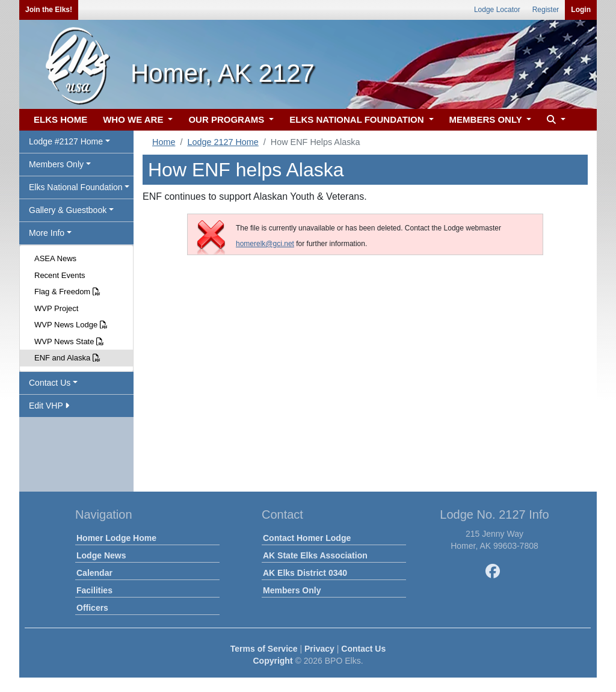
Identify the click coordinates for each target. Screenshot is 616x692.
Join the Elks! (49, 10)
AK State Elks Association (315, 555)
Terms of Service (264, 649)
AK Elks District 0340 (305, 573)
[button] (555, 120)
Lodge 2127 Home (223, 142)
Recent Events (60, 275)
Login (581, 10)
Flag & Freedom (67, 292)
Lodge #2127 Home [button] (66, 141)
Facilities (94, 590)
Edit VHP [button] (49, 406)
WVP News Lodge (71, 325)
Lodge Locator (497, 10)
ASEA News (55, 258)
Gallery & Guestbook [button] (68, 210)
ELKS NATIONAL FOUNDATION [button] (358, 119)
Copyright (273, 661)
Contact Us (363, 649)
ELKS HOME (60, 119)
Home (164, 142)
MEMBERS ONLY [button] (487, 119)
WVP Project (56, 308)
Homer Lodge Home (116, 538)
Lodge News (101, 555)
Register (546, 10)
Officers (92, 608)
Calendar (94, 573)
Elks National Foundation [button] (76, 187)
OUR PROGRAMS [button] (227, 119)
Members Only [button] (56, 164)
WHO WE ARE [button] (134, 119)
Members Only (292, 590)
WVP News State (69, 341)
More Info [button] (47, 233)
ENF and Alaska (67, 358)
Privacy (319, 649)
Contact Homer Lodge (307, 538)
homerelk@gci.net (265, 244)
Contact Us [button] (50, 383)
